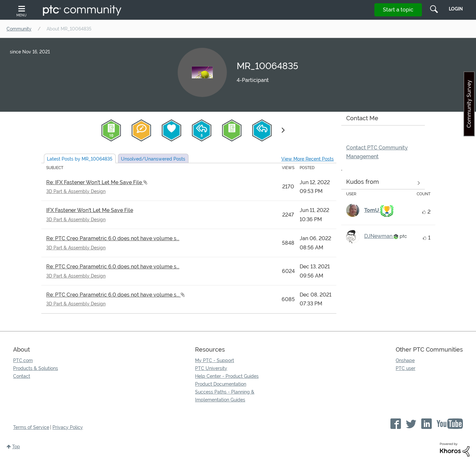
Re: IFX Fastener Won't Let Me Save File (95, 182)
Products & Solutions (36, 368)
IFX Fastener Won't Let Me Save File (90, 210)
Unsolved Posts (153, 159)
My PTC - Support (215, 360)
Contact (22, 376)
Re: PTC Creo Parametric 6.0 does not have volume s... (113, 238)
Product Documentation (221, 384)
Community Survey (469, 104)
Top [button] (16, 447)
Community (19, 29)
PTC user (406, 368)
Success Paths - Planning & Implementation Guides (225, 396)
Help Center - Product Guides (227, 376)
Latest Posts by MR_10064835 (80, 159)
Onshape (405, 360)
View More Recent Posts (307, 159)
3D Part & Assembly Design (76, 191)
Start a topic (398, 10)
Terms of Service (31, 427)
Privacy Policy (68, 427)
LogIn (456, 9)
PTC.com (23, 360)
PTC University (211, 368)
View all (383, 183)
